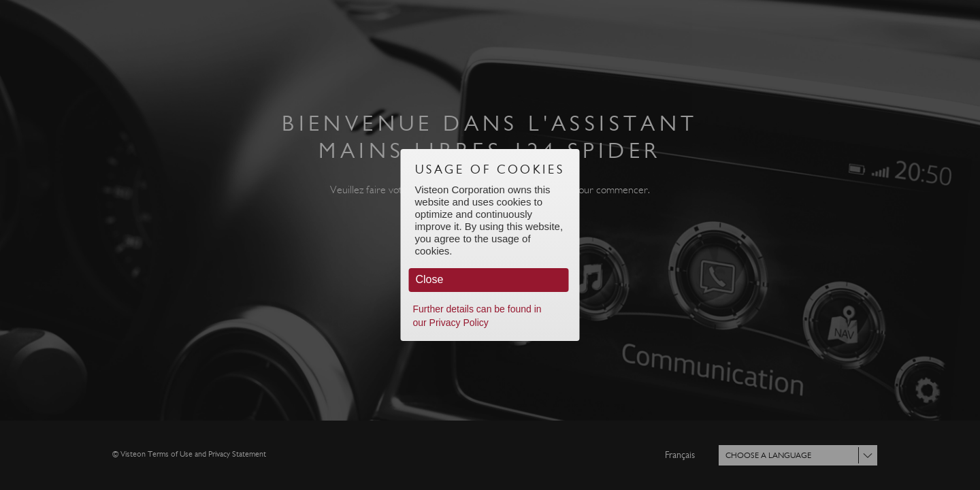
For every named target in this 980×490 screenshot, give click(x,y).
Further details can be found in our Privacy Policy (477, 316)
